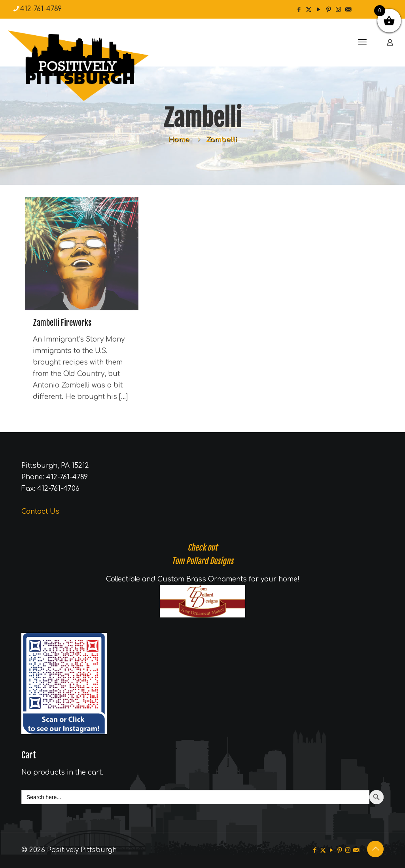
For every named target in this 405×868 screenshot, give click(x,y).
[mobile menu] (362, 42)
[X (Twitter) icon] (309, 10)
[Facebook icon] (299, 10)
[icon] (348, 10)
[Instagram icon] (338, 10)
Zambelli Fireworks (62, 323)
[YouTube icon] (319, 10)
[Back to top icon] (375, 849)
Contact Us (40, 512)
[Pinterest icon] (328, 10)
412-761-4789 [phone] (41, 9)
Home (179, 140)
